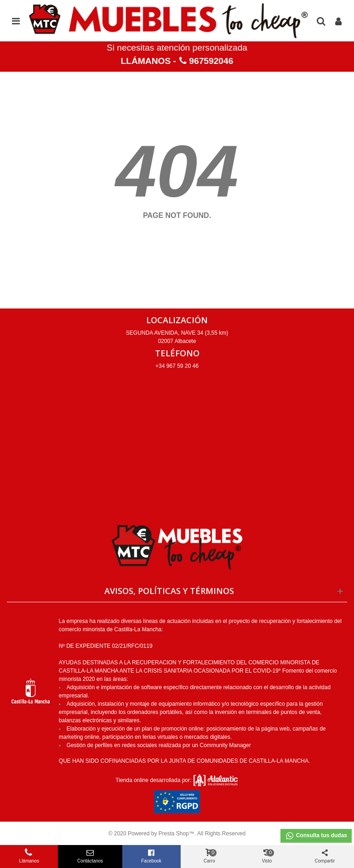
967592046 (211, 61)
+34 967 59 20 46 (177, 366)
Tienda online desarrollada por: (177, 780)
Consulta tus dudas (316, 836)
